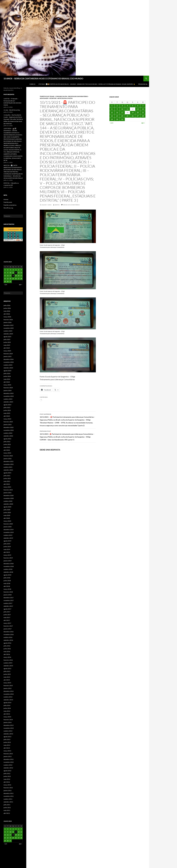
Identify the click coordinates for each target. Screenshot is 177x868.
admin (57, 205)
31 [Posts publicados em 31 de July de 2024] (122, 119)
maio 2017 (7, 617)
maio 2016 (7, 652)
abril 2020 (7, 518)
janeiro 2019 (8, 561)
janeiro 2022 (8, 459)
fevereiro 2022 (8, 456)
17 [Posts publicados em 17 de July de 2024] (122, 112)
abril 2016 (7, 654)
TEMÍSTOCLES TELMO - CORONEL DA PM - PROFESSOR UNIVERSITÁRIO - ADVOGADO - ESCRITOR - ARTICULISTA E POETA (64, 97)
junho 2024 (7, 376)
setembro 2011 (8, 802)
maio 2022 (7, 447)
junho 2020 (7, 512)
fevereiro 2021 (8, 490)
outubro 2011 (8, 799)
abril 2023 (7, 416)
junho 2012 (7, 776)
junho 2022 (7, 444)
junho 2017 (7, 615)
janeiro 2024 (8, 390)
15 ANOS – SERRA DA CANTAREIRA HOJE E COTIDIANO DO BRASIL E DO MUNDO (43, 78)
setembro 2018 (8, 572)
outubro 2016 (8, 637)
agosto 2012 (7, 771)
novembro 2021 (9, 464)
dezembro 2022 (9, 427)
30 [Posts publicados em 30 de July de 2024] (117, 119)
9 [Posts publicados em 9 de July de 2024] (117, 109)
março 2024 (7, 385)
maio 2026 (7, 311)
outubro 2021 (8, 467)
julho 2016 (7, 646)
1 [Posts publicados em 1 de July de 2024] (112, 106)
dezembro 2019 (9, 530)
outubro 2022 (8, 433)
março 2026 (7, 317)
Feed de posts (8, 202)
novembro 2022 (9, 430)
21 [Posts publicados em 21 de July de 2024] (143, 112)
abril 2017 (7, 620)
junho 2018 (7, 581)
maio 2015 (7, 677)
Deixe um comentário (71, 205)
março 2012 (7, 785)
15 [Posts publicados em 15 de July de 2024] (112, 112)
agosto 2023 (7, 405)
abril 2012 (7, 782)
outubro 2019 (8, 535)
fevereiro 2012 (8, 788)
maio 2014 (7, 711)
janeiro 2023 (8, 425)
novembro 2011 (9, 796)
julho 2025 (7, 339)
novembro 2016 (9, 634)
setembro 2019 (8, 538)
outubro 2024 (8, 365)
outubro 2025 (8, 331)
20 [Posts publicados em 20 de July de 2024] (138, 112)
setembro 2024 (8, 368)
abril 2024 (7, 382)
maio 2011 (7, 810)
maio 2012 (7, 779)
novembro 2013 (9, 728)
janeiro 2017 (8, 629)
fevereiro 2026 (8, 320)
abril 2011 (7, 813)
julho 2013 (7, 739)
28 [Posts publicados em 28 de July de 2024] (143, 116)
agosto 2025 (7, 337)
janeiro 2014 (8, 722)
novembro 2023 (9, 396)
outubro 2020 (8, 501)
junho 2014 (7, 708)
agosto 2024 (7, 371)
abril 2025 (7, 348)
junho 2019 (7, 547)
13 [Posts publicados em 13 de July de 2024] (138, 109)
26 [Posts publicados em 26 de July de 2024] (133, 116)
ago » (143, 123)
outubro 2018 (8, 569)
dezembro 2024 (9, 359)
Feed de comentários (10, 205)
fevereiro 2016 (8, 660)
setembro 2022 (8, 436)
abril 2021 (7, 484)
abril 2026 (7, 314)
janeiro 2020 (8, 527)
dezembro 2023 (9, 393)
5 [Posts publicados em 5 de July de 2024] (133, 106)
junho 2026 (7, 308)
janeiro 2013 (8, 756)
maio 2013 (7, 745)
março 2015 (7, 683)
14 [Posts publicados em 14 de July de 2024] (143, 109)
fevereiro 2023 (8, 422)
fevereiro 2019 (8, 558)
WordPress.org (8, 208)
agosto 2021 (7, 473)
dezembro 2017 (9, 598)
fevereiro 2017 (8, 626)
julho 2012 (7, 773)
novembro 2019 (9, 532)
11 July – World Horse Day (12, 110)
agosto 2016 (7, 643)
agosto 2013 (7, 737)
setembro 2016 (8, 640)
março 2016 (7, 657)
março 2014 (7, 717)
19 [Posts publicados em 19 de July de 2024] (133, 112)
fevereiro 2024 (8, 388)
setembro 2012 (8, 768)
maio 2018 (7, 583)
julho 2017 (7, 612)
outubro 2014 (8, 697)
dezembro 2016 (9, 632)
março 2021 (7, 487)
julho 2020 (7, 510)
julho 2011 (7, 805)
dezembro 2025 (9, 325)
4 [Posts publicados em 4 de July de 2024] (127, 106)
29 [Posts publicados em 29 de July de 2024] (112, 119)
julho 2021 (7, 476)
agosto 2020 (7, 507)
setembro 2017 (8, 606)
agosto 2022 (7, 439)
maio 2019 (7, 549)
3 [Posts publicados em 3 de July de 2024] (122, 106)
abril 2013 (7, 748)
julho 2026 (7, 305)
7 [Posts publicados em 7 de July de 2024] (143, 106)
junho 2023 (7, 410)
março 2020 (7, 521)
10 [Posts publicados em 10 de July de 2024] (122, 109)
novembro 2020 (9, 498)
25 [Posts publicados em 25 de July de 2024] (127, 116)
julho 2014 (7, 705)
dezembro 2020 (9, 495)
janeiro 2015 (8, 688)
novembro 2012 (9, 762)
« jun (112, 123)
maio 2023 (7, 413)
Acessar (6, 199)
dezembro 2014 (9, 691)
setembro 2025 (8, 334)
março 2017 (7, 623)
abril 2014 (7, 714)
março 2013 (7, 751)
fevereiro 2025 (8, 354)
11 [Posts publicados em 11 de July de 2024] (127, 109)
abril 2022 (7, 450)
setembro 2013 (8, 734)
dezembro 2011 (9, 793)
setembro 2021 (8, 470)
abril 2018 (7, 586)
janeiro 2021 (8, 493)
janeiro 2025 (8, 356)
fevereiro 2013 (8, 754)
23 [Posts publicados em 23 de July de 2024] (117, 116)
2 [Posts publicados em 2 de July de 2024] (117, 106)
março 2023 (7, 419)
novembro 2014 (9, 694)
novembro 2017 (9, 600)
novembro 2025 (9, 328)
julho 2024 (7, 373)
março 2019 (7, 555)
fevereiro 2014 (8, 720)
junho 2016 (7, 649)
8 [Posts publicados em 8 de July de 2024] (112, 109)
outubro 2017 (8, 603)
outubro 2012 (8, 765)
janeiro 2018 (8, 595)
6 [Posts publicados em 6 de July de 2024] (138, 106)
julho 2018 (7, 578)
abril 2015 (7, 680)
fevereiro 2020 (8, 524)
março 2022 (7, 453)
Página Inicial (143, 84)
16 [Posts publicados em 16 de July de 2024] (117, 112)
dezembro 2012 (9, 759)
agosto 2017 (7, 609)
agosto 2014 (7, 703)
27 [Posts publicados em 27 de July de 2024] (138, 116)
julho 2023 (7, 408)
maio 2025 (7, 345)
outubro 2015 (8, 663)
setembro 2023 (8, 402)
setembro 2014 (8, 700)
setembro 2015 (8, 666)
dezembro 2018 (9, 564)
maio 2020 (7, 515)
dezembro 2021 (9, 461)
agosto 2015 (7, 669)
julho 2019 (7, 544)
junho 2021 (7, 478)
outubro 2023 (8, 399)
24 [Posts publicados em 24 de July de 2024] (122, 116)
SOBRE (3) (32, 84)
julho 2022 (7, 442)
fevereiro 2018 (8, 592)
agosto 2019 (7, 541)
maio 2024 (7, 379)
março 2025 (7, 351)
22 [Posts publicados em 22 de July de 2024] (112, 116)
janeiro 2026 (8, 322)
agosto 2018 (7, 575)
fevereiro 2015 (8, 686)
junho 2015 (7, 674)
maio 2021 (7, 481)
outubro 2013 (8, 731)
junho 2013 (7, 742)
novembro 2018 (9, 566)
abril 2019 (7, 552)
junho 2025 (7, 342)
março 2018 (7, 589)
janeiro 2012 (8, 791)
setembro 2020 (8, 504)
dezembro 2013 (9, 725)
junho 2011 (7, 808)
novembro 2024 (9, 362)
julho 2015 (7, 671)
